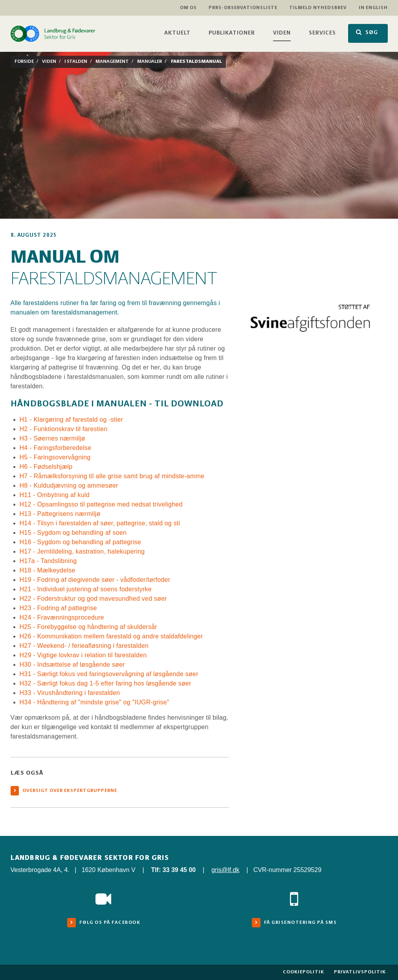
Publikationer (232, 33)
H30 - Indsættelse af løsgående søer (72, 665)
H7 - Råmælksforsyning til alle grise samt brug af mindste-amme (112, 476)
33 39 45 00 (179, 870)
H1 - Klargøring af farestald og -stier (72, 420)
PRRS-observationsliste (243, 8)
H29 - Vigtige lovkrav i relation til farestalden (83, 655)
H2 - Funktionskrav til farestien (65, 429)
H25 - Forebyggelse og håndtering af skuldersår (88, 627)
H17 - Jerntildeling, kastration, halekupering (82, 551)
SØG (367, 32)
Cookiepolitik (304, 972)
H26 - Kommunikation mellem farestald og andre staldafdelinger (111, 636)
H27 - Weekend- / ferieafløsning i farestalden (84, 646)
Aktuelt (177, 33)
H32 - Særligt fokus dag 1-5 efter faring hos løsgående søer (105, 683)
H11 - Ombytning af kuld (55, 495)
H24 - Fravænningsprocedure (62, 617)
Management (112, 61)
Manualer (149, 61)
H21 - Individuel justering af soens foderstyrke (86, 589)
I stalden (76, 61)
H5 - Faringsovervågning (55, 457)
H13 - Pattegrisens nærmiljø (60, 514)
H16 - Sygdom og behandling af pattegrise (81, 542)
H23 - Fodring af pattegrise (58, 608)
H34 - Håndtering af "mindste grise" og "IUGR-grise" (94, 702)
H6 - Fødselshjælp (46, 467)
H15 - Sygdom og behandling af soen (73, 533)
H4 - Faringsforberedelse (56, 448)
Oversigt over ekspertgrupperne (70, 791)
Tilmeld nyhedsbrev (318, 8)
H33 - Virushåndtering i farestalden (70, 693)
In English (373, 8)
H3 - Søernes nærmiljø (52, 438)
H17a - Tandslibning (48, 561)
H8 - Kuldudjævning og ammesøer (69, 485)
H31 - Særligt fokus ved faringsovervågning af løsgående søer (109, 674)
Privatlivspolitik (360, 972)
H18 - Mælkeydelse (48, 570)
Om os (188, 8)
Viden (282, 33)
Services (322, 33)
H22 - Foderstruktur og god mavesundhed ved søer (94, 599)
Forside (24, 61)
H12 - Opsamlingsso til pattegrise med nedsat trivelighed (101, 504)
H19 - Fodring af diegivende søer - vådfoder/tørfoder (95, 580)
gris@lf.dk (225, 870)
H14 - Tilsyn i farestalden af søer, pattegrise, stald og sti (100, 523)
